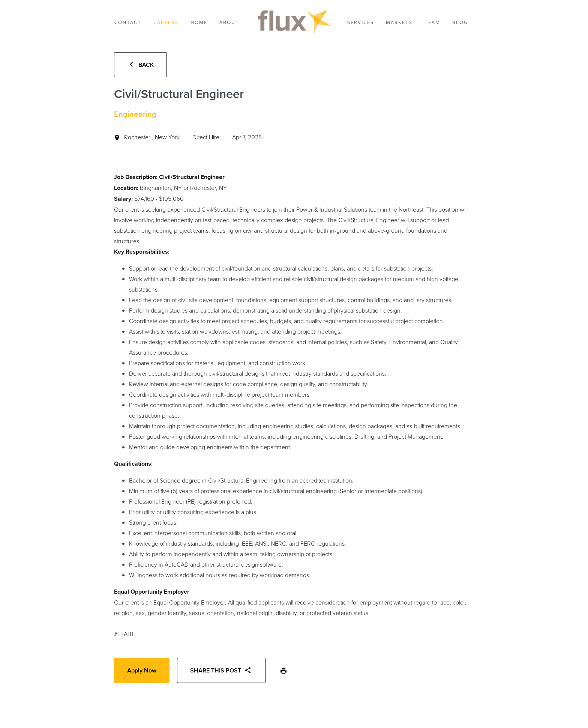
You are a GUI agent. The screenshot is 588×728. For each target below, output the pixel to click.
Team (432, 22)
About (229, 22)
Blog (460, 22)
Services (361, 22)
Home (199, 22)
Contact (128, 22)
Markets (399, 22)
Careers (166, 22)
